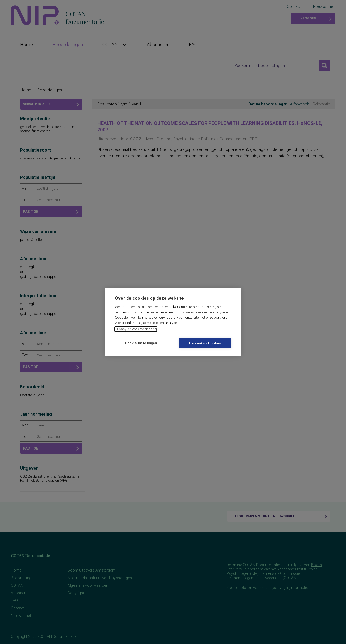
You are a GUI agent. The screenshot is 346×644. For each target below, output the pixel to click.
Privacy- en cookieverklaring (136, 329)
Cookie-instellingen (141, 343)
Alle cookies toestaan (205, 343)
